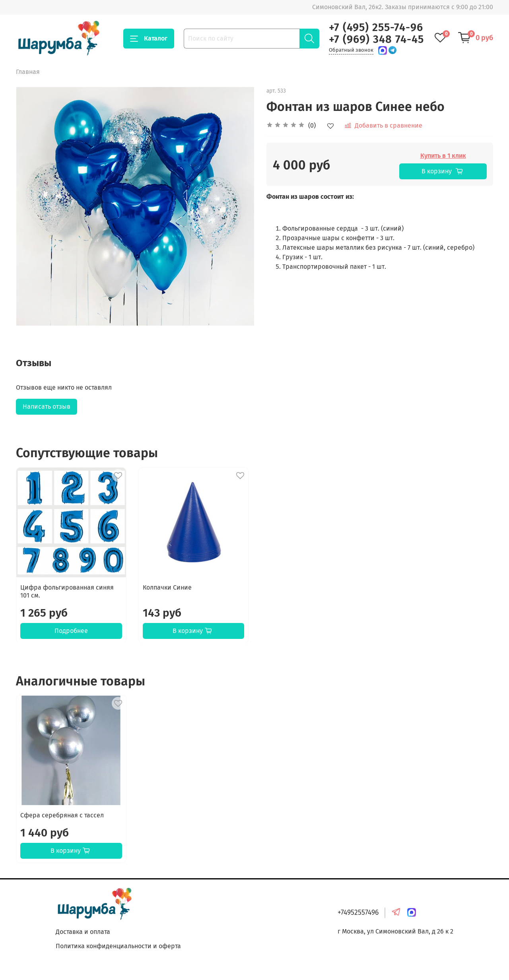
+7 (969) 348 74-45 (376, 39)
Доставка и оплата (83, 932)
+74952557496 (358, 913)
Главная (28, 72)
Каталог (149, 39)
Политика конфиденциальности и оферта (118, 946)
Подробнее (71, 630)
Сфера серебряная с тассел (62, 815)
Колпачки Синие (167, 587)
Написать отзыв (47, 407)
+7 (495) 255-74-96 (376, 27)
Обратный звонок (351, 50)
